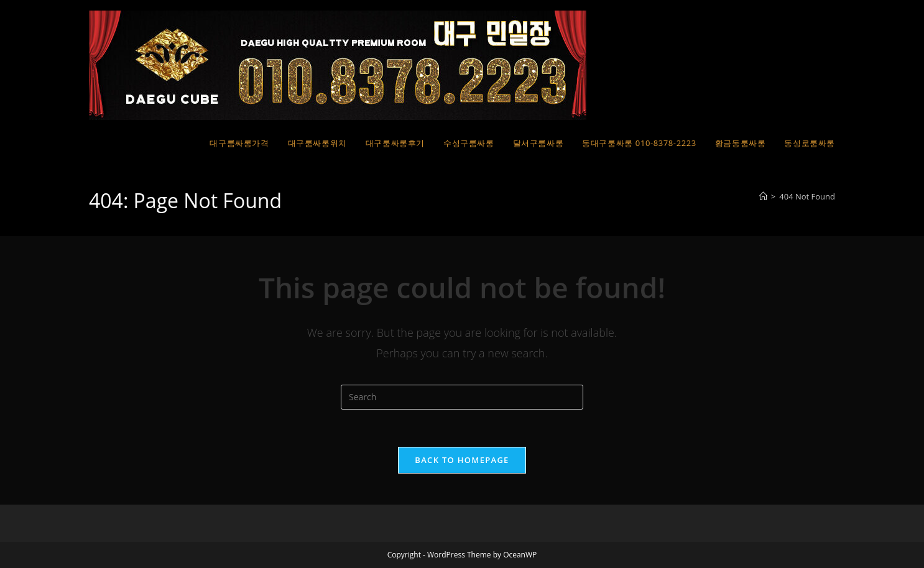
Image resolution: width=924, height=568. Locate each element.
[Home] (763, 196)
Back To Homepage (462, 460)
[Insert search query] (462, 397)
